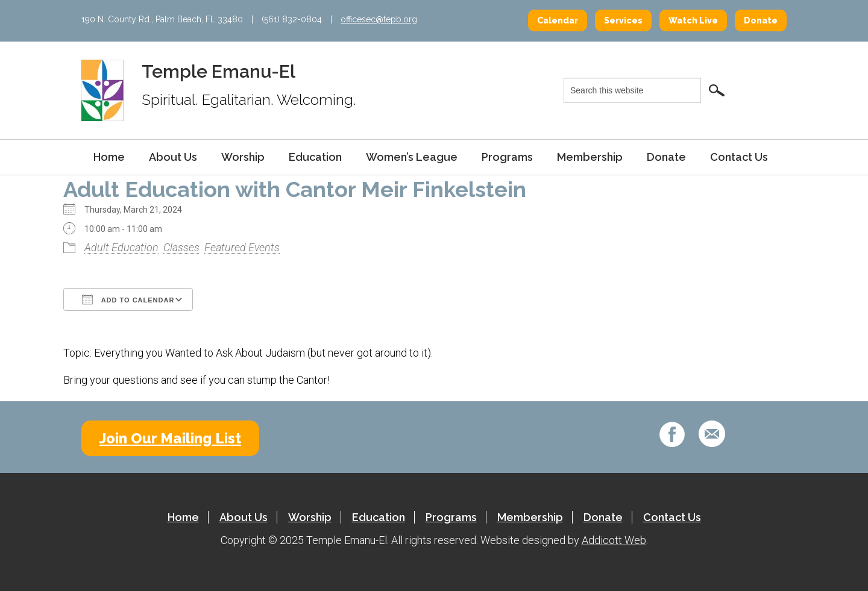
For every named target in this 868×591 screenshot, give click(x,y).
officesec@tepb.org (379, 19)
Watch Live (693, 20)
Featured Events (242, 247)
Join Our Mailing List (170, 438)
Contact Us (739, 157)
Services (623, 20)
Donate (761, 20)
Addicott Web (614, 540)
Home (109, 157)
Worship (243, 157)
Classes (181, 247)
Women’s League (412, 157)
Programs (507, 157)
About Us (173, 157)
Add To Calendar (128, 299)
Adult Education (121, 247)
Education (315, 157)
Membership (590, 157)
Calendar (558, 20)
